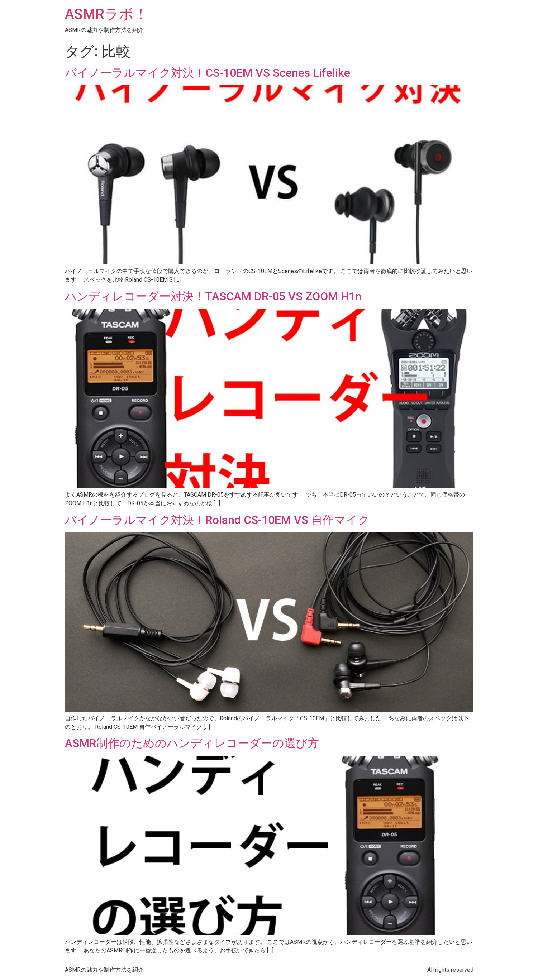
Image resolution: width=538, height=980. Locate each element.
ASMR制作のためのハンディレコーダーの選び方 (192, 743)
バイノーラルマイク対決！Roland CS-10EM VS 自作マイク (217, 520)
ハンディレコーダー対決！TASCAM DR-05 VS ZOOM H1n (213, 296)
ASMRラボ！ (106, 14)
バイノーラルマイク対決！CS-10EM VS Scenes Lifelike (208, 73)
